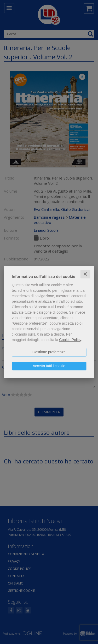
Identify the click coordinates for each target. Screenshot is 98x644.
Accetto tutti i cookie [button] (49, 366)
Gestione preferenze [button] (49, 352)
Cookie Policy (70, 340)
